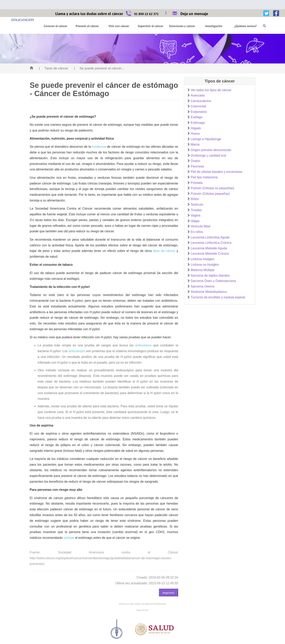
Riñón (195, 199)
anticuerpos (143, 345)
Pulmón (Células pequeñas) (210, 194)
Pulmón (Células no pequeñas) (213, 188)
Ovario (195, 161)
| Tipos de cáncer (53, 68)
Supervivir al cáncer (150, 26)
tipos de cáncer (164, 251)
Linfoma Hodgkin (203, 259)
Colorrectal (198, 106)
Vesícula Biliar (201, 226)
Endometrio (199, 112)
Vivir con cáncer (119, 26)
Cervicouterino (201, 101)
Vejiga (195, 221)
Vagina (196, 215)
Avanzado (198, 95)
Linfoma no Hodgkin (205, 265)
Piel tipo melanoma (204, 177)
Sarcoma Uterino (203, 286)
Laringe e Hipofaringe (206, 139)
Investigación (214, 26)
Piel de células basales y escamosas (217, 172)
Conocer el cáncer (55, 26)
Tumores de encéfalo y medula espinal (218, 297)
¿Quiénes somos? (246, 26)
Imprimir (169, 592)
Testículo (197, 205)
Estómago (198, 123)
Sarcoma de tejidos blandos (210, 276)
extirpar (69, 538)
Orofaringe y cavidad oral (209, 156)
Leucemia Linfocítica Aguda (210, 237)
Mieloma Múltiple (203, 270)
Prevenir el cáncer (87, 26)
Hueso (195, 134)
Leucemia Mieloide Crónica (210, 254)
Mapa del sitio (143, 610)
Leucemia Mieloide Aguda (209, 248)
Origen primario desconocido (211, 150)
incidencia (99, 147)
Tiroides (196, 210)
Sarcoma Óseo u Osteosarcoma (213, 281)
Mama (195, 144)
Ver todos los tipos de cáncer (211, 90)
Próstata (197, 183)
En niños (197, 232)
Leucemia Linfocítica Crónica (211, 243)
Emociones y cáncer (182, 26)
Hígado (196, 128)
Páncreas (198, 166)
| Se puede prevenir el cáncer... (99, 68)
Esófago (197, 117)
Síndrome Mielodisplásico (209, 292)
